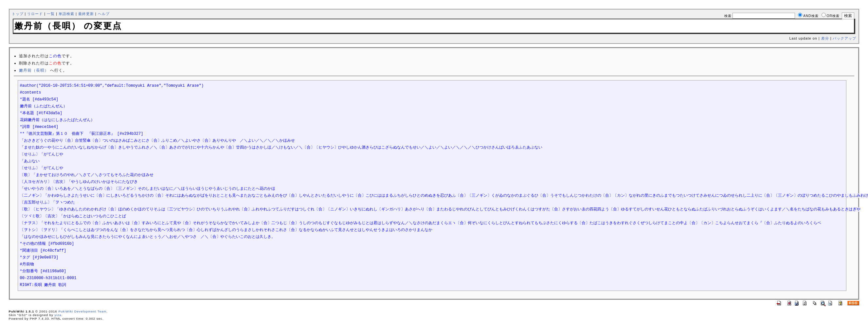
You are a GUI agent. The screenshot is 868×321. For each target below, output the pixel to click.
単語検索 (66, 14)
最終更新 (86, 14)
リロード (35, 14)
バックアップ (844, 38)
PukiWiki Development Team (82, 311)
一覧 (51, 14)
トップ (18, 14)
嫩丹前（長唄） (34, 70)
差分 (825, 38)
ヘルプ (104, 14)
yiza (58, 315)
